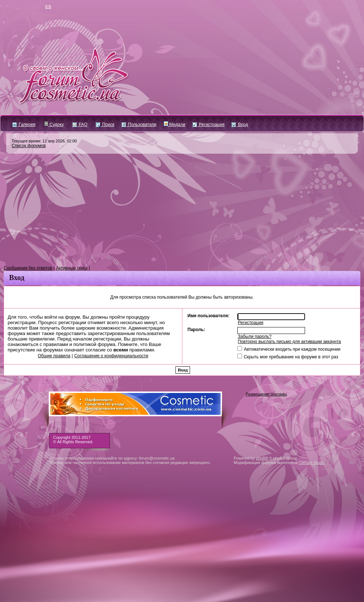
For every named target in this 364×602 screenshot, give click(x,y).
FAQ (80, 125)
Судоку (54, 125)
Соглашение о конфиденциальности (111, 356)
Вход (240, 125)
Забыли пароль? (255, 337)
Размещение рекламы (266, 394)
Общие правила (54, 356)
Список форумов (29, 146)
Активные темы (72, 268)
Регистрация (208, 125)
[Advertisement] (182, 210)
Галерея (24, 125)
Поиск (105, 125)
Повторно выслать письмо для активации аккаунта (289, 342)
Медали (175, 125)
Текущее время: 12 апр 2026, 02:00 (44, 141)
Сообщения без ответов (28, 268)
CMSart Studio (312, 463)
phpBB (262, 458)
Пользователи (139, 125)
